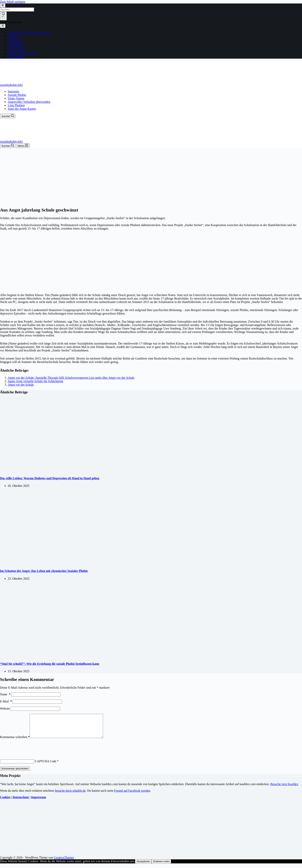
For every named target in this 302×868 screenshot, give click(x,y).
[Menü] (23, 146)
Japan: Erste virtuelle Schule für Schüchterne (35, 381)
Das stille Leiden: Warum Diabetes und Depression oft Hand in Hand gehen (50, 478)
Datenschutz (21, 802)
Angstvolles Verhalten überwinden (29, 102)
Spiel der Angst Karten (22, 109)
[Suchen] (8, 116)
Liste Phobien (16, 105)
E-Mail (6, 701)
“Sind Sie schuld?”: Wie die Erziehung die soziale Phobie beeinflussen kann (50, 664)
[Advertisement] (151, 177)
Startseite (13, 91)
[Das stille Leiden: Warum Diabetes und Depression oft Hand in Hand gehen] (74, 471)
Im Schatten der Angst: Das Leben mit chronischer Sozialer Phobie (44, 571)
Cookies (5, 802)
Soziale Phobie (17, 95)
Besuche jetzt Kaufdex (284, 789)
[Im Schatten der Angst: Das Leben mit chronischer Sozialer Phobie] (74, 563)
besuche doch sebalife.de (70, 795)
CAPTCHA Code (46, 766)
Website (5, 709)
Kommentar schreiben (15, 742)
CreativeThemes (64, 862)
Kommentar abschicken (15, 773)
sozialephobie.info (11, 85)
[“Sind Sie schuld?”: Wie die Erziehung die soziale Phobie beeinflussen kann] (74, 656)
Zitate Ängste (16, 98)
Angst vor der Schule (21, 385)
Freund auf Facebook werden (132, 795)
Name (5, 694)
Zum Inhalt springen (13, 2)
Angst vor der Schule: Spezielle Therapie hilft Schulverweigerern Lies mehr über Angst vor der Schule (71, 378)
